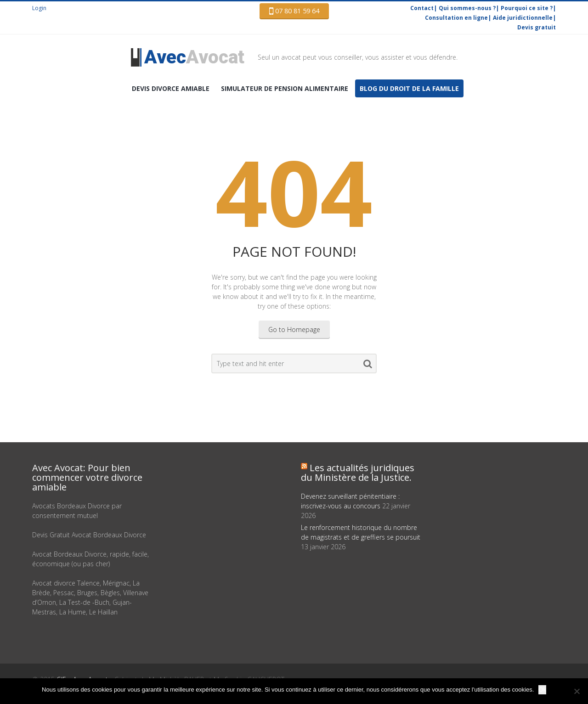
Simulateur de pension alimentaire (285, 88)
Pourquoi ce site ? (527, 8)
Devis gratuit (537, 27)
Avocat (194, 57)
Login (39, 8)
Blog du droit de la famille (409, 88)
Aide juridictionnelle (523, 18)
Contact (422, 8)
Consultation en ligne (456, 18)
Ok (542, 690)
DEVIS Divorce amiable (171, 88)
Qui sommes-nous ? (467, 8)
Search (368, 366)
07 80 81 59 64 (294, 11)
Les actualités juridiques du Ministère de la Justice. (358, 473)
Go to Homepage (294, 329)
